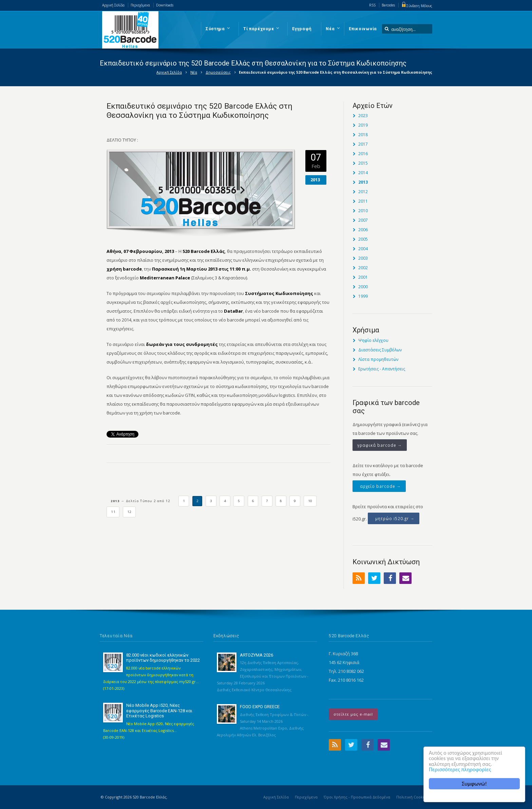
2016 (363, 154)
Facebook (390, 578)
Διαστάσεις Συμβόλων (380, 350)
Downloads (165, 5)
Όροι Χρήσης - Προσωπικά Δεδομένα (357, 797)
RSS (372, 5)
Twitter (374, 578)
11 (113, 512)
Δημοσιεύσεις (218, 72)
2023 (363, 116)
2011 (363, 201)
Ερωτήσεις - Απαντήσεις (382, 369)
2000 (363, 287)
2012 (363, 192)
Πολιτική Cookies (412, 797)
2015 (363, 163)
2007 (363, 220)
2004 (363, 249)
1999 (363, 296)
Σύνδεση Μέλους (417, 6)
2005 (363, 239)
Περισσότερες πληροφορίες (461, 769)
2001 (363, 277)
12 (129, 512)
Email (405, 578)
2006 (363, 230)
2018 (363, 135)
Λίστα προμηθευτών (378, 359)
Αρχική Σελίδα (113, 5)
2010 (363, 211)
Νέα (194, 72)
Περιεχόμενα (140, 5)
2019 (363, 125)
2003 (363, 258)
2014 (363, 173)
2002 (363, 268)
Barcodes (388, 5)
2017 (363, 144)
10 (310, 501)
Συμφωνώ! (474, 784)
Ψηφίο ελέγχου (373, 340)
